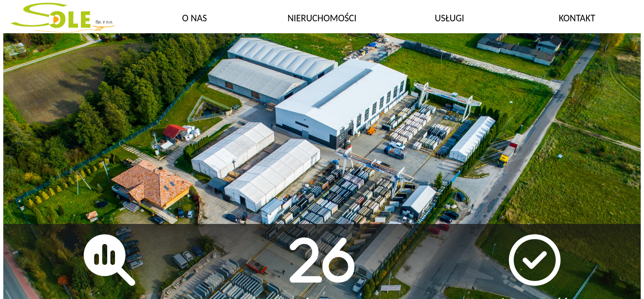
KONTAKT (577, 18)
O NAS (194, 18)
